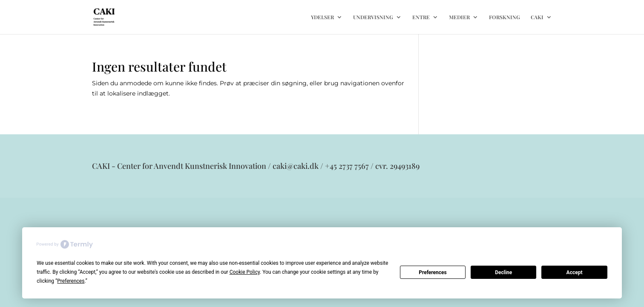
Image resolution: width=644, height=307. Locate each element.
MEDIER (459, 17)
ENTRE (421, 17)
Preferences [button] (71, 281)
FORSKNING (505, 17)
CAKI (537, 17)
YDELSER (322, 17)
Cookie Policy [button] (245, 272)
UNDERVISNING (373, 17)
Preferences (433, 272)
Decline (503, 272)
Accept (575, 272)
